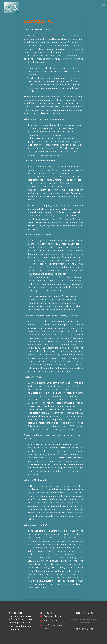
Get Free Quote (85, 629)
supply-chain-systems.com (48, 36)
